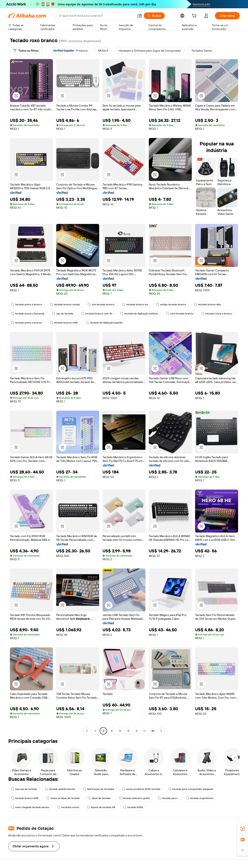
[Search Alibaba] (97, 16)
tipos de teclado (99, 798)
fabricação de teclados (99, 789)
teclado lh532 (133, 807)
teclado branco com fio (97, 314)
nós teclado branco (101, 304)
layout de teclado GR (101, 807)
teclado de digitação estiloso (139, 314)
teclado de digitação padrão (104, 323)
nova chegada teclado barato (30, 807)
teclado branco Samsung (28, 314)
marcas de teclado (24, 789)
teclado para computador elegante (191, 789)
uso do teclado (63, 314)
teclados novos (68, 807)
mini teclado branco (180, 314)
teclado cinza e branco (217, 314)
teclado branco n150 (64, 323)
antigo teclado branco (171, 304)
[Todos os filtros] (26, 51)
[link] (243, 829)
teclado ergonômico (200, 798)
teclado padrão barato (60, 789)
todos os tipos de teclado (63, 798)
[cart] (195, 16)
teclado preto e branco (26, 304)
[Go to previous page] (87, 731)
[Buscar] (154, 16)
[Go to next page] (161, 731)
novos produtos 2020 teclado (141, 789)
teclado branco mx (135, 304)
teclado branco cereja (65, 304)
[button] (140, 16)
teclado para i (168, 798)
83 (153, 731)
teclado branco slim (207, 304)
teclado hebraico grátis (134, 798)
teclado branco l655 (25, 798)
